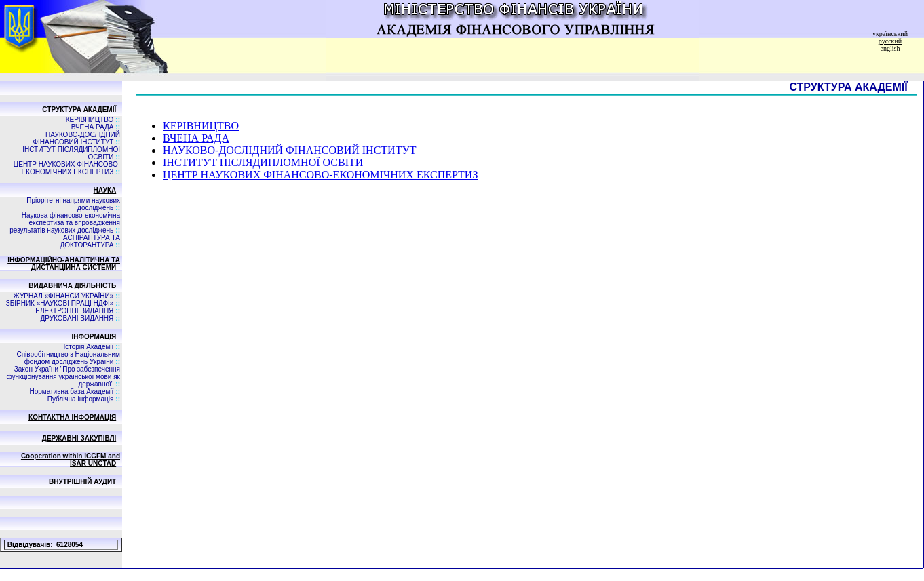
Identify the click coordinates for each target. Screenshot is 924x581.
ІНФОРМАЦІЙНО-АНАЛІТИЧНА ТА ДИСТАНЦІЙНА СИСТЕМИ (64, 264)
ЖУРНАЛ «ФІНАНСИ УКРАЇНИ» (64, 296)
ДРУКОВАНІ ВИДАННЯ (77, 318)
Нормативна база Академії (71, 392)
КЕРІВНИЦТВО (90, 120)
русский (890, 41)
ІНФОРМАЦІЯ (94, 337)
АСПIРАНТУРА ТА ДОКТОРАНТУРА (90, 241)
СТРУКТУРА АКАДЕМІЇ (79, 109)
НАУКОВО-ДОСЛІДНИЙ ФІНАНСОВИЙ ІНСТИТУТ (76, 138)
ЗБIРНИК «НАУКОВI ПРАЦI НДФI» (60, 303)
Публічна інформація (81, 399)
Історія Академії (88, 347)
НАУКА (105, 190)
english (890, 48)
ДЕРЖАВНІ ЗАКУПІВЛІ (79, 438)
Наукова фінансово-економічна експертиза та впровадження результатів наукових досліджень (65, 223)
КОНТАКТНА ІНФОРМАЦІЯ (72, 417)
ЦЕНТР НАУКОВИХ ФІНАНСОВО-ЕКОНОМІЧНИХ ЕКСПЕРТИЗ (67, 168)
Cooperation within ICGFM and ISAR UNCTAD (71, 460)
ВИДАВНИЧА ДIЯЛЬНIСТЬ (72, 286)
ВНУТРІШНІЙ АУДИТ (82, 482)
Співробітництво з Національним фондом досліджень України (68, 358)
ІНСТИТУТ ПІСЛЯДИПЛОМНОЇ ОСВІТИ (263, 162)
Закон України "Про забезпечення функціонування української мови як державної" (63, 377)
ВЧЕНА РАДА (93, 127)
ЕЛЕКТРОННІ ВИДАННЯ (74, 311)
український (890, 34)
